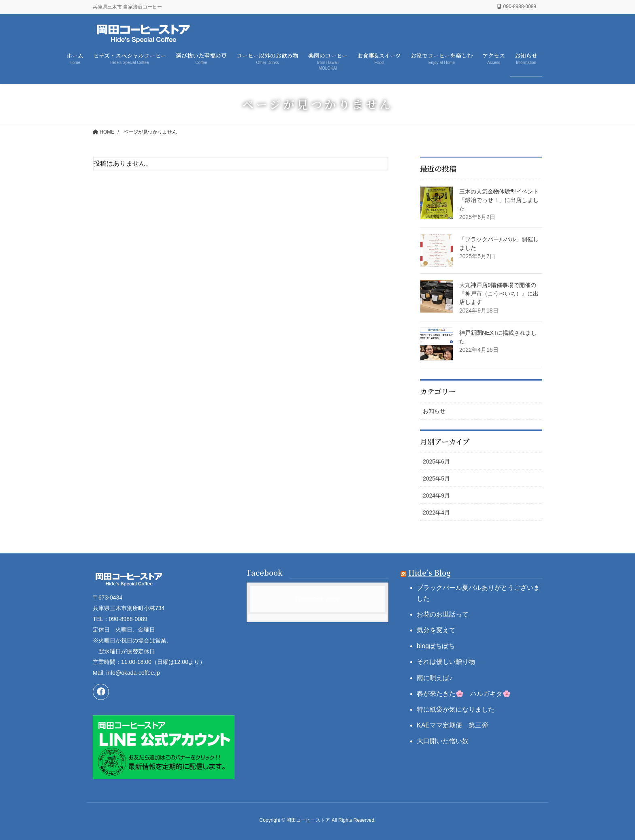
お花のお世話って (443, 614)
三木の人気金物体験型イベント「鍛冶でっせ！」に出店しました (499, 200)
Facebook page (317, 599)
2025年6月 (436, 461)
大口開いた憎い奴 (443, 741)
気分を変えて (436, 630)
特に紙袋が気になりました (456, 709)
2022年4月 (436, 513)
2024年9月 (436, 495)
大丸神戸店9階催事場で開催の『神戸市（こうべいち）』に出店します (499, 293)
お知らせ (434, 411)
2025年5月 (436, 478)
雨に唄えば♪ (435, 678)
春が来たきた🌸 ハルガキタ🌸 (464, 694)
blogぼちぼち (436, 646)
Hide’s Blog (429, 572)
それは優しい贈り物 (446, 662)
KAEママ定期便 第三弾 (452, 725)
